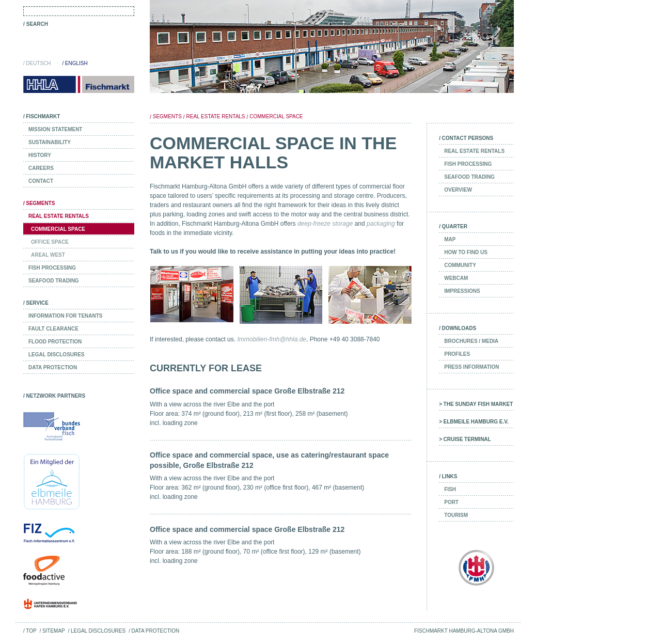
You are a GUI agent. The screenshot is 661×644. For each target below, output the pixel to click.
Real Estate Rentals (216, 116)
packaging (381, 224)
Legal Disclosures (98, 631)
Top (31, 631)
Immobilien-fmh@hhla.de (272, 339)
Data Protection (155, 631)
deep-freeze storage (325, 224)
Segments (167, 116)
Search (37, 24)
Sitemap (54, 631)
